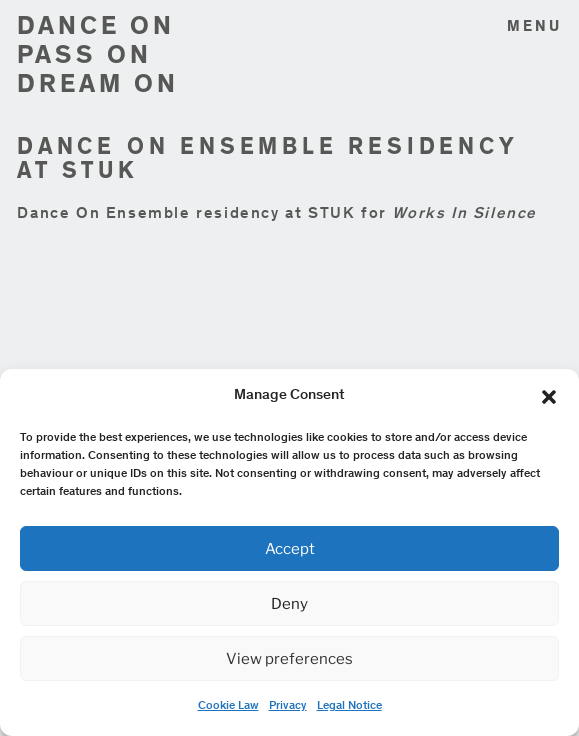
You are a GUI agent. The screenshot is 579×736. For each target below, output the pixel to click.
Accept (290, 549)
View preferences (289, 659)
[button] (549, 397)
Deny (289, 604)
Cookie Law (228, 706)
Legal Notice (349, 706)
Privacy (288, 706)
